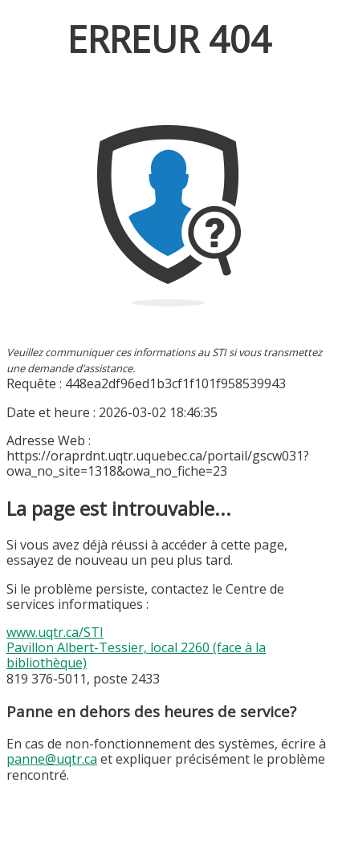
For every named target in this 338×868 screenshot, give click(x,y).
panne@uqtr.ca (52, 759)
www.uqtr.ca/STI (55, 632)
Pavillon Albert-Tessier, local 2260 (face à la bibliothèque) (136, 655)
